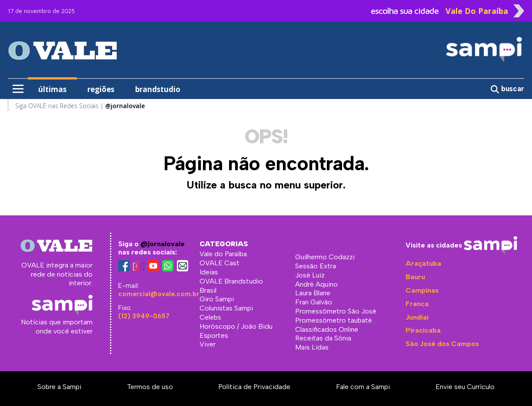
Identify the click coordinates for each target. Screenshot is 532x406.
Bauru (415, 277)
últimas (52, 89)
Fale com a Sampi (363, 387)
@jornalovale (163, 244)
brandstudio (158, 89)
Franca (417, 304)
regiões (101, 89)
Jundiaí (417, 317)
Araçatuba (423, 263)
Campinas (422, 290)
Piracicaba (423, 330)
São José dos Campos (442, 344)
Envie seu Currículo (465, 387)
